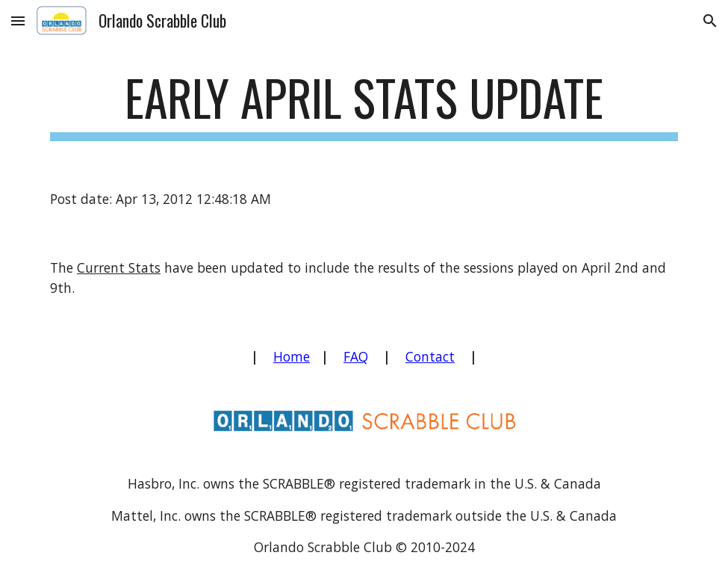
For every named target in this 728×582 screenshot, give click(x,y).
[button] (18, 21)
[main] (364, 105)
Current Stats (119, 267)
